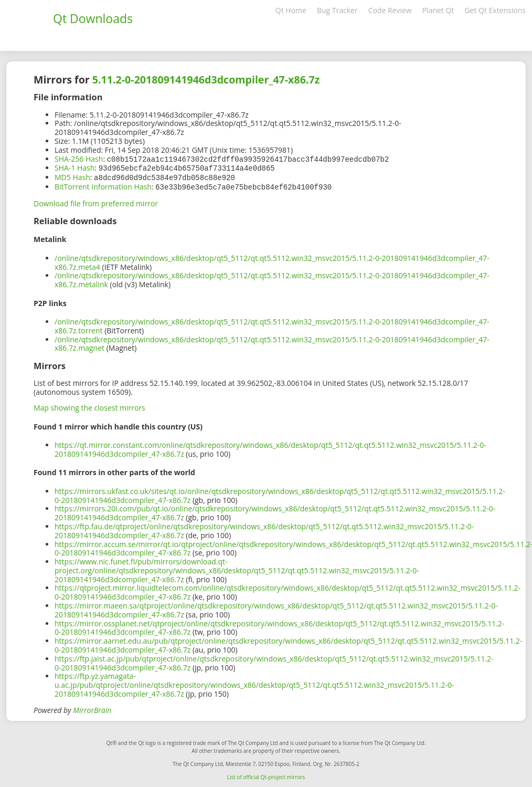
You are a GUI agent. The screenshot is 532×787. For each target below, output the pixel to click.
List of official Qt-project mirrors (266, 775)
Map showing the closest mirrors (89, 406)
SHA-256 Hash (79, 159)
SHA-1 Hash (75, 167)
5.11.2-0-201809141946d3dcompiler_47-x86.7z (206, 80)
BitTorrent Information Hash (103, 185)
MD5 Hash (72, 176)
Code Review (390, 10)
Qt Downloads (93, 18)
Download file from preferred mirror (96, 201)
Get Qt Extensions (495, 10)
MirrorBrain (92, 708)
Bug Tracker (337, 10)
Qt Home (291, 10)
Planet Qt (438, 10)
